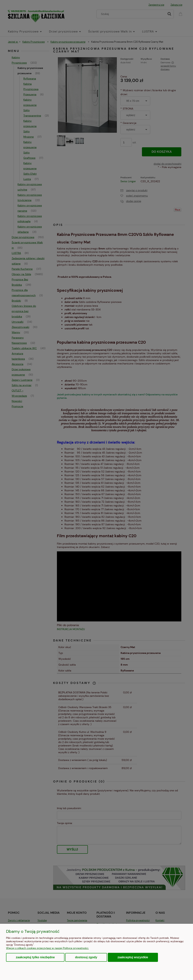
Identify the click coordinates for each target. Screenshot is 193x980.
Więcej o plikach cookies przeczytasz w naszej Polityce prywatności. (47, 948)
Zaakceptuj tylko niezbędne (35, 957)
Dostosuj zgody (86, 957)
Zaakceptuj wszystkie (133, 957)
